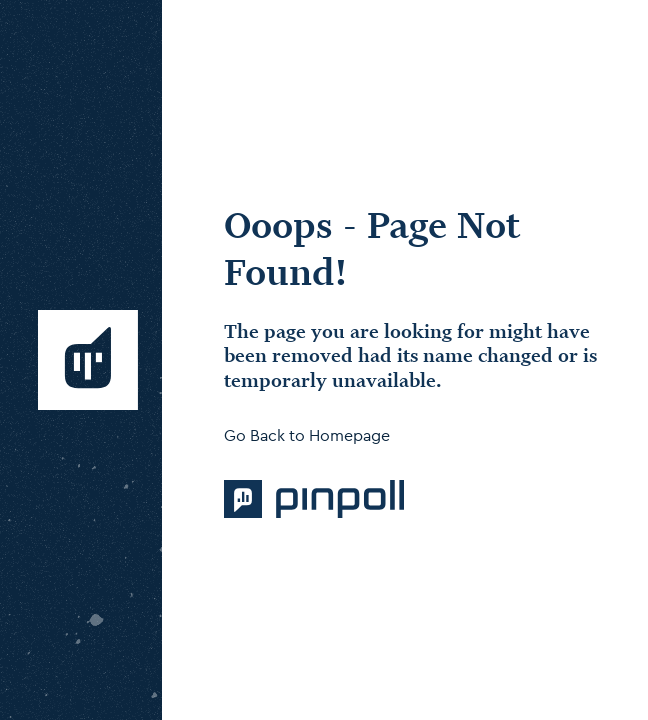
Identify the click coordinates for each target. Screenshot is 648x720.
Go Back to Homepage (307, 435)
